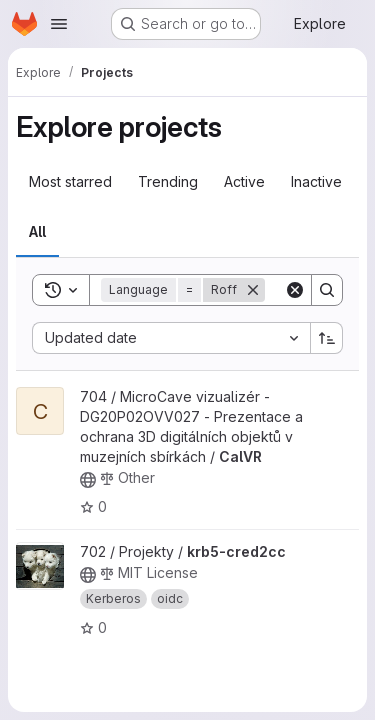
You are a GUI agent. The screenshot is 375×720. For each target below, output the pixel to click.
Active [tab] (244, 181)
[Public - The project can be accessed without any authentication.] (88, 480)
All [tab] (37, 231)
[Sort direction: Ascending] (327, 338)
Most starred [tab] (70, 181)
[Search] (327, 290)
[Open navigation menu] (59, 24)
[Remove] (253, 290)
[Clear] (295, 290)
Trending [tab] (168, 181)
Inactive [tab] (316, 181)
